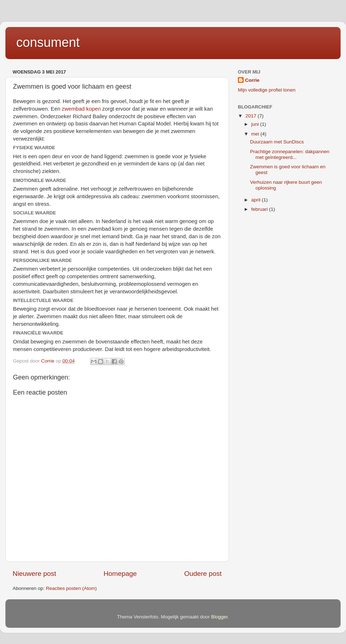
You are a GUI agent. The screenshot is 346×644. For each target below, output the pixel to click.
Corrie (252, 80)
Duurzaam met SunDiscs (277, 142)
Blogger (219, 617)
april (256, 200)
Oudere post (203, 574)
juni (256, 124)
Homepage (120, 574)
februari (260, 209)
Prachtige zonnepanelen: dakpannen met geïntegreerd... (290, 154)
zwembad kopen (81, 109)
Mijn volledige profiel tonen (267, 90)
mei (256, 134)
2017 (252, 116)
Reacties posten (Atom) (71, 588)
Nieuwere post (34, 574)
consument (48, 42)
